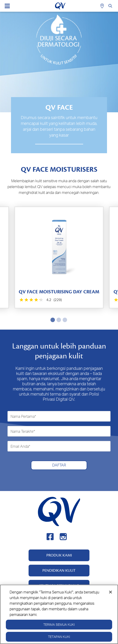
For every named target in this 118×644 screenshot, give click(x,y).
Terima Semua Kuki (59, 628)
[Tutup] (111, 595)
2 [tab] (58, 320)
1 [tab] (52, 320)
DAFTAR (59, 465)
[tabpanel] (59, 257)
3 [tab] (64, 320)
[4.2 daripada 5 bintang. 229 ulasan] (40, 300)
